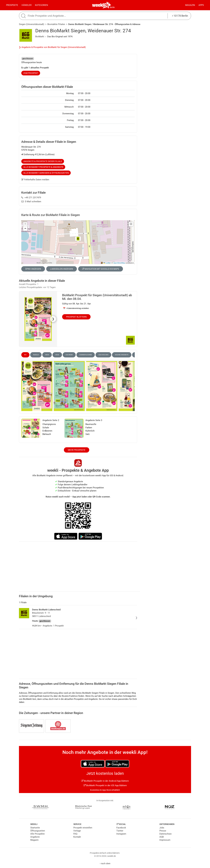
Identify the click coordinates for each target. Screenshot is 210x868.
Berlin (112, 7)
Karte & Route (51, 215)
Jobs (162, 828)
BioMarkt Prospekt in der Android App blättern (105, 781)
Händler (27, 5)
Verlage (77, 831)
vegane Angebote (122, 355)
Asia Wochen (103, 355)
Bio (25, 355)
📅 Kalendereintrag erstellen (76, 308)
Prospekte (12, 5)
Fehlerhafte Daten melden (35, 180)
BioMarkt (40, 37)
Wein (47, 355)
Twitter (120, 831)
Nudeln (36, 355)
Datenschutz (165, 834)
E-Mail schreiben (31, 202)
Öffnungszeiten (38, 831)
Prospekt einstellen (83, 828)
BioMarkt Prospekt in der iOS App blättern (105, 785)
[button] (131, 224)
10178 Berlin (180, 16)
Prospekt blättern (76, 317)
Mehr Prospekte (77, 450)
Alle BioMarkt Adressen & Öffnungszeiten (46, 173)
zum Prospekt (31, 73)
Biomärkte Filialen (56, 24)
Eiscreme (69, 355)
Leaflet (107, 263)
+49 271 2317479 (31, 198)
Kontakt (77, 837)
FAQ (75, 834)
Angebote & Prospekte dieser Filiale (43, 161)
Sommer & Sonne (86, 355)
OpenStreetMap (119, 263)
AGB (162, 837)
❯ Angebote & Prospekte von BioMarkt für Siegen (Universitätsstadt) (52, 47)
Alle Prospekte (37, 834)
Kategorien (41, 5)
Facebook (121, 828)
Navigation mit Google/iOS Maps (101, 269)
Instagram (121, 834)
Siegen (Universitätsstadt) (32, 24)
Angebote (35, 837)
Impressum (165, 840)
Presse (163, 831)
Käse (57, 355)
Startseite (35, 828)
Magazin (190, 5)
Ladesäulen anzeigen (62, 269)
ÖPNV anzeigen (33, 269)
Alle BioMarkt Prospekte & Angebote (43, 167)
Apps (201, 5)
